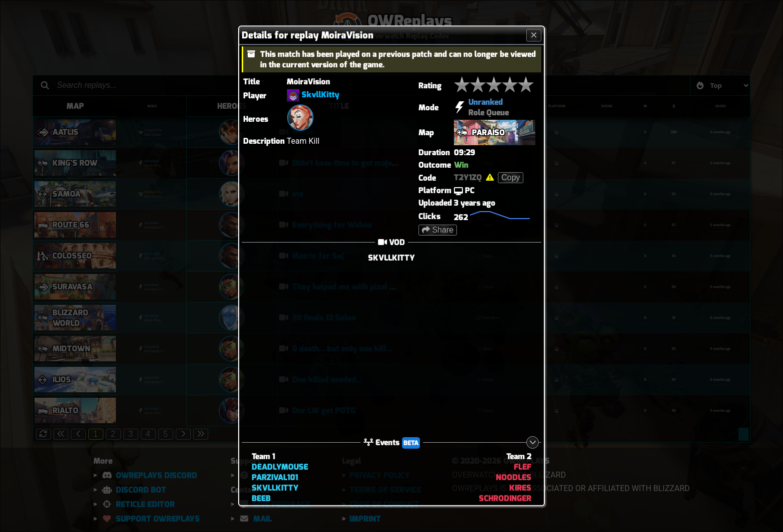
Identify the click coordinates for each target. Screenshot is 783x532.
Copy (511, 177)
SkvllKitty (321, 95)
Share (438, 230)
